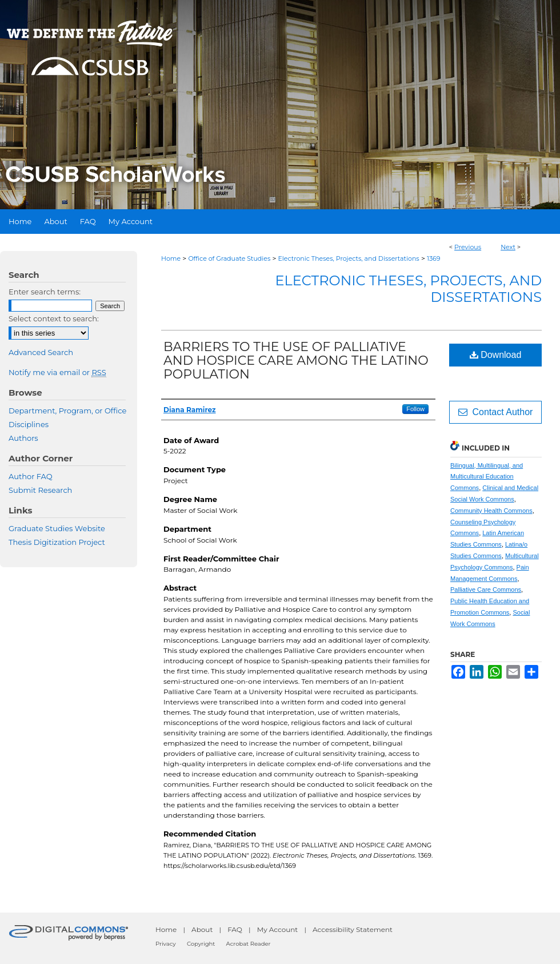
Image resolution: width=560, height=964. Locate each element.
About (202, 929)
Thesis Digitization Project (57, 542)
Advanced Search (41, 352)
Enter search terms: (45, 292)
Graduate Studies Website (57, 528)
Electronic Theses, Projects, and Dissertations (349, 258)
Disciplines (29, 424)
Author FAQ (31, 476)
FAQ (235, 929)
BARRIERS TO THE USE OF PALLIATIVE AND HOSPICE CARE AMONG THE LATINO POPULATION (296, 360)
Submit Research (40, 490)
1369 (434, 258)
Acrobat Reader (249, 944)
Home (171, 258)
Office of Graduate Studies (229, 258)
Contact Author (496, 412)
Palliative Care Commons (486, 589)
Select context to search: (54, 318)
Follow (415, 409)
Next (508, 247)
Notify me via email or (57, 372)
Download (496, 355)
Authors (23, 438)
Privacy (166, 944)
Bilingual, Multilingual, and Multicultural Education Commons (487, 477)
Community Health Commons (491, 511)
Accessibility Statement (353, 929)
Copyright (201, 944)
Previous (468, 247)
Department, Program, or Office (67, 411)
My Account (278, 929)
